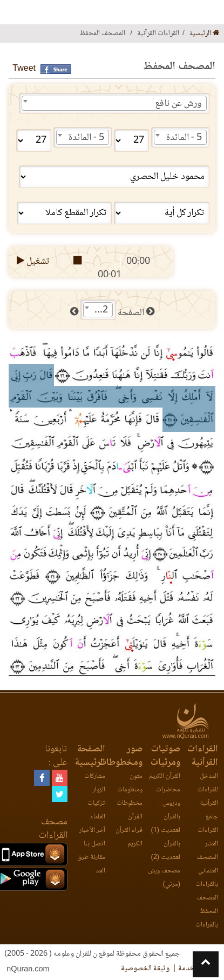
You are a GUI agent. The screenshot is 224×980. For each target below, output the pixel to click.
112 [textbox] (100, 310)
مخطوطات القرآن (130, 810)
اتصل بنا (94, 844)
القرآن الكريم (165, 776)
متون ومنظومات (130, 783)
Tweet (24, 69)
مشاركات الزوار (95, 783)
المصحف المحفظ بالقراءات (207, 912)
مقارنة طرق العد (91, 864)
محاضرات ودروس (168, 797)
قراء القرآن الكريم (129, 837)
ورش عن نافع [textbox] (178, 104)
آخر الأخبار (92, 831)
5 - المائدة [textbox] (184, 138)
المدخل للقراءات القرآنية (208, 790)
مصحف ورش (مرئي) (164, 878)
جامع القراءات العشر (208, 831)
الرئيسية (205, 34)
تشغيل (32, 262)
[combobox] (114, 103)
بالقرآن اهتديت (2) (166, 851)
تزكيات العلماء (96, 810)
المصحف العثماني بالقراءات (207, 871)
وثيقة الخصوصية (145, 969)
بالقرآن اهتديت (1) (166, 824)
